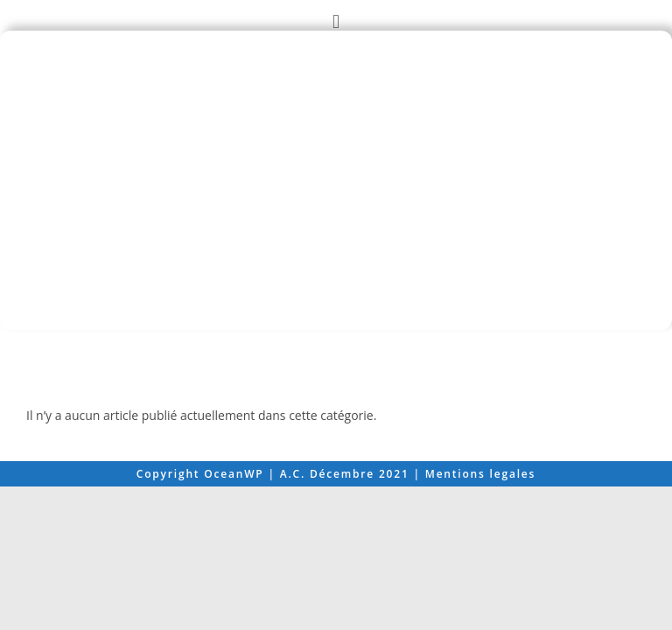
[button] (336, 21)
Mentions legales (480, 617)
